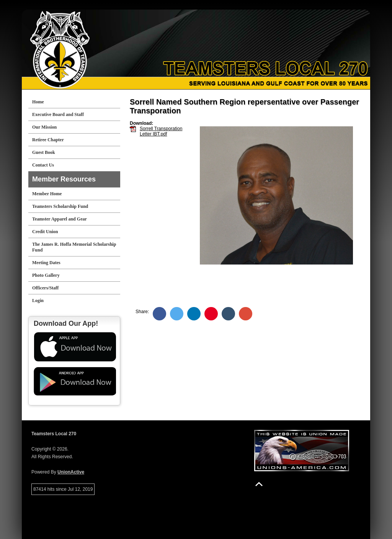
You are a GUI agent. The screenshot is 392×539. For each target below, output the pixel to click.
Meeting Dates (46, 263)
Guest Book (44, 152)
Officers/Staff (45, 288)
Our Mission (44, 127)
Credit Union (45, 232)
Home (38, 102)
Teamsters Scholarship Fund (60, 206)
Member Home (47, 194)
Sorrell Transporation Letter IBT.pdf (161, 131)
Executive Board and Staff (58, 114)
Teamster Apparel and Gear (60, 219)
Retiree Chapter (48, 140)
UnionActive (71, 472)
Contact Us (43, 165)
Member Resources (64, 179)
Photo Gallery (46, 275)
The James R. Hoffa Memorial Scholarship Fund (74, 247)
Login (38, 301)
